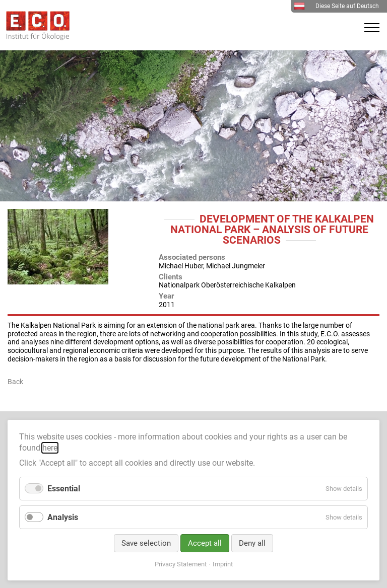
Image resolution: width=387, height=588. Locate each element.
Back (15, 382)
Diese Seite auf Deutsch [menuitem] (336, 6)
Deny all (252, 543)
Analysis (63, 517)
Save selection (146, 543)
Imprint (223, 564)
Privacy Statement (181, 564)
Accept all (205, 543)
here (50, 448)
